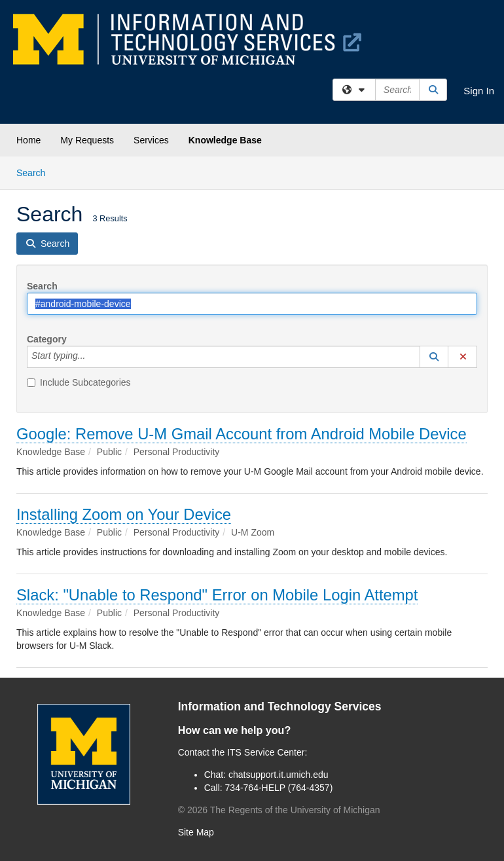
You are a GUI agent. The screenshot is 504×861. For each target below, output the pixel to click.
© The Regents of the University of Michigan (279, 810)
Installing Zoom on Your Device (124, 514)
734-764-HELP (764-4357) (279, 788)
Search (36, 172)
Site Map (196, 832)
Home (28, 140)
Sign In (479, 91)
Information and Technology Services (280, 706)
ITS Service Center (266, 752)
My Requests (87, 140)
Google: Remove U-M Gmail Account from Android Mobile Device (242, 434)
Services (151, 140)
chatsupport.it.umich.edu (279, 775)
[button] (434, 357)
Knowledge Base (225, 140)
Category (47, 339)
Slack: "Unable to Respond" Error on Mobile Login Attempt (217, 595)
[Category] (92, 357)
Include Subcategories (79, 382)
